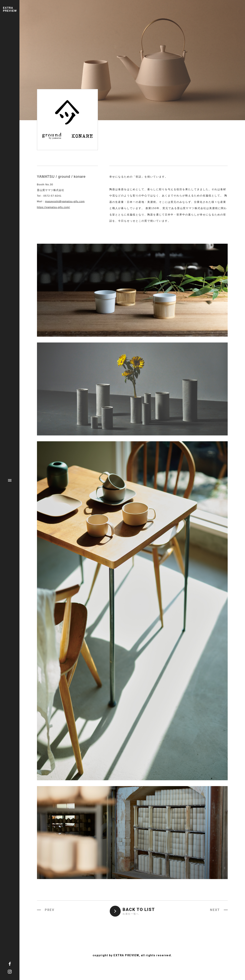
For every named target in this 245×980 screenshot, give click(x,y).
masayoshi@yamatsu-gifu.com (65, 201)
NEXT (215, 910)
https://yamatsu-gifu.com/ (54, 207)
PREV (50, 910)
